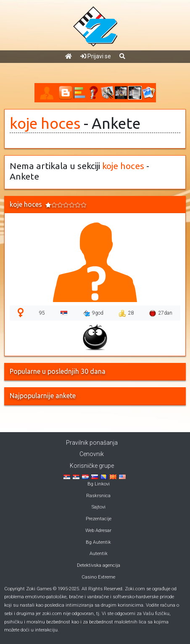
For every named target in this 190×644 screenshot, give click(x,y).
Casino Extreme (98, 577)
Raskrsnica (98, 496)
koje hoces (45, 123)
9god (93, 313)
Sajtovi (99, 507)
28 (126, 313)
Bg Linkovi (99, 484)
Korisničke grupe (92, 466)
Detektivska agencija (99, 565)
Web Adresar (98, 531)
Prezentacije (99, 519)
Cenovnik (92, 454)
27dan (161, 313)
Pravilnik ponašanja (92, 443)
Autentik (99, 554)
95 (42, 313)
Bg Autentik (98, 542)
